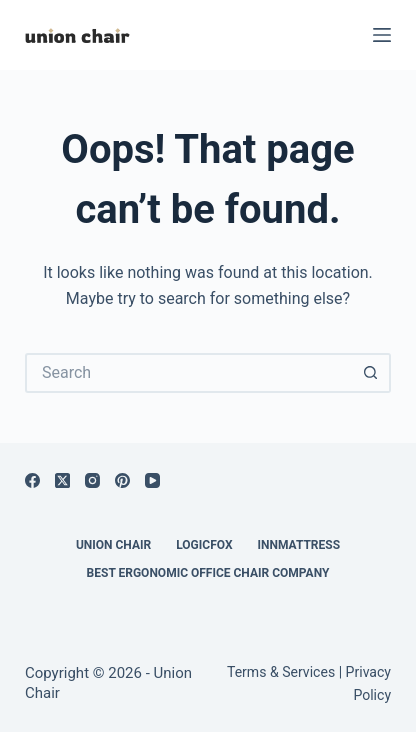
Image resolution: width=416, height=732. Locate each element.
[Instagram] (92, 480)
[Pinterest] (122, 480)
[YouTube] (152, 480)
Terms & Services (281, 672)
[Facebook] (32, 480)
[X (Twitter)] (62, 480)
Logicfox (204, 545)
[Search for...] (188, 373)
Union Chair (113, 545)
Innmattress (299, 545)
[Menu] (382, 35)
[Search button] (371, 373)
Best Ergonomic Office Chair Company (208, 573)
